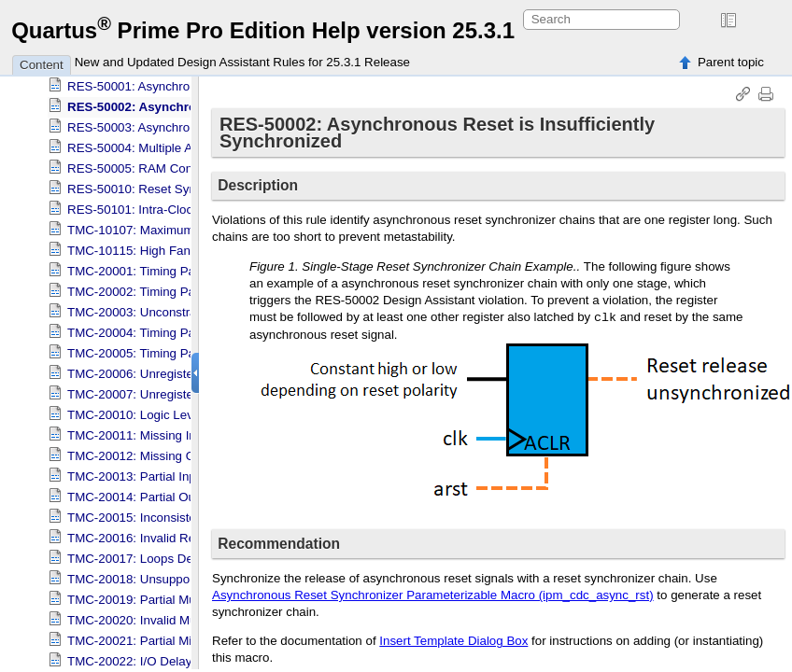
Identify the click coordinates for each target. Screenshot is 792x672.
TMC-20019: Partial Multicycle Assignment (184, 592)
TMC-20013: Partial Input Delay (155, 469)
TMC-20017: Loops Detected (147, 551)
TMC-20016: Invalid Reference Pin (163, 531)
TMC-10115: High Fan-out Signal (159, 243)
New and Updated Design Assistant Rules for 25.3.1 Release (242, 62)
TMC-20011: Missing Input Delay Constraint (188, 428)
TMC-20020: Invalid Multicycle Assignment (184, 613)
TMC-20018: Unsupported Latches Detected (190, 572)
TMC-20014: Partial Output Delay (159, 490)
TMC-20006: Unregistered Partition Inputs (183, 366)
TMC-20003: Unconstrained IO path (166, 305)
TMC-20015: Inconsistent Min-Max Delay (180, 510)
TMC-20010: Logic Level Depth (153, 407)
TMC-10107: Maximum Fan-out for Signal (182, 223)
